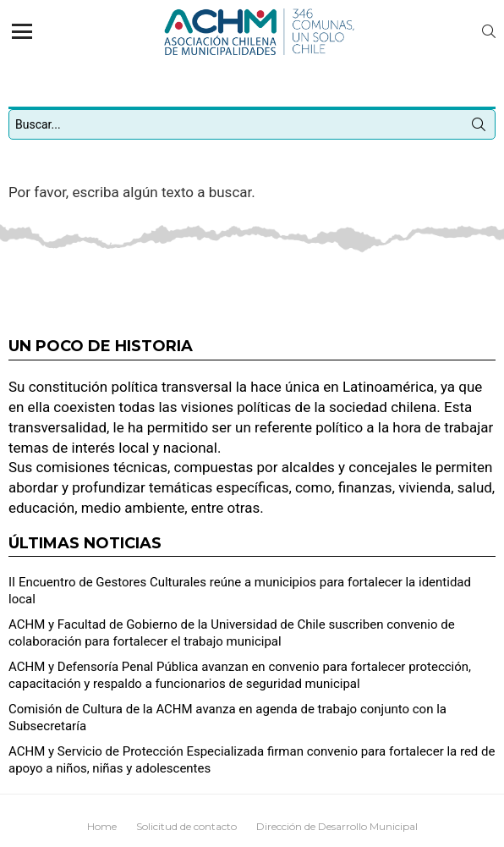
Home (102, 826)
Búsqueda (479, 128)
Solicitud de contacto (186, 826)
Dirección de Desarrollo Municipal (337, 826)
